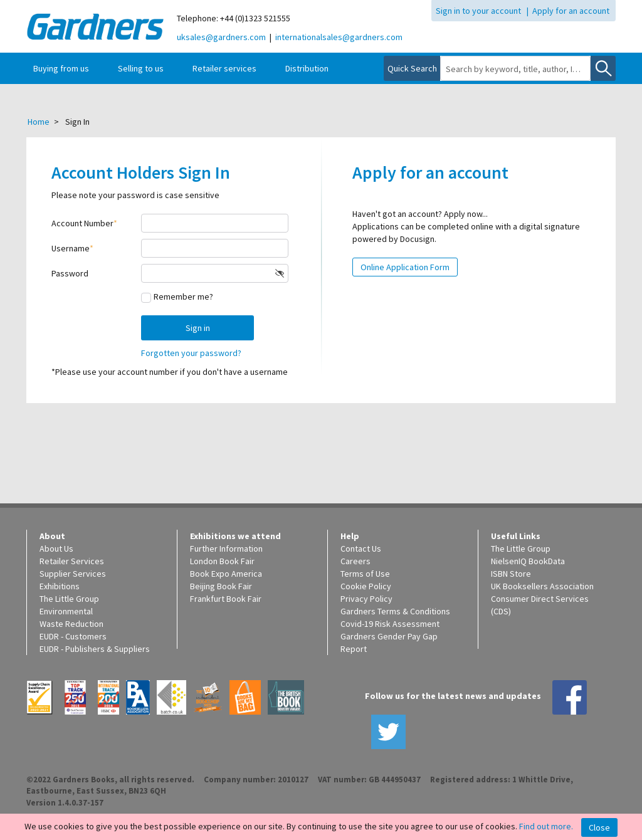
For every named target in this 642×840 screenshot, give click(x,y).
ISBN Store (511, 574)
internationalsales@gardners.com (339, 37)
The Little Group (69, 599)
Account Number (82, 223)
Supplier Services (73, 574)
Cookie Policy (366, 586)
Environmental (66, 611)
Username (71, 248)
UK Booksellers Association (542, 586)
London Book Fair (222, 561)
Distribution (307, 68)
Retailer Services (72, 561)
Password (70, 273)
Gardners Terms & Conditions (395, 611)
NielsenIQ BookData (528, 561)
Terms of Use (365, 574)
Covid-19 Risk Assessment (390, 624)
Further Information (226, 549)
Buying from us (61, 68)
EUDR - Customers (73, 636)
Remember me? (183, 297)
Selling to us (141, 68)
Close (599, 827)
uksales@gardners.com (221, 37)
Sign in (198, 328)
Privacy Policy (366, 599)
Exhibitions (60, 586)
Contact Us (361, 549)
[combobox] (515, 69)
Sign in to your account (478, 11)
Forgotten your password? (191, 353)
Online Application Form (405, 267)
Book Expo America (226, 574)
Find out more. (546, 826)
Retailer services (224, 68)
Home (39, 122)
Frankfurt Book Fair (226, 599)
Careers (355, 561)
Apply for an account (571, 11)
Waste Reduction (71, 624)
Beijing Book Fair (221, 586)
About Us (56, 549)
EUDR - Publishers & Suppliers (95, 649)
